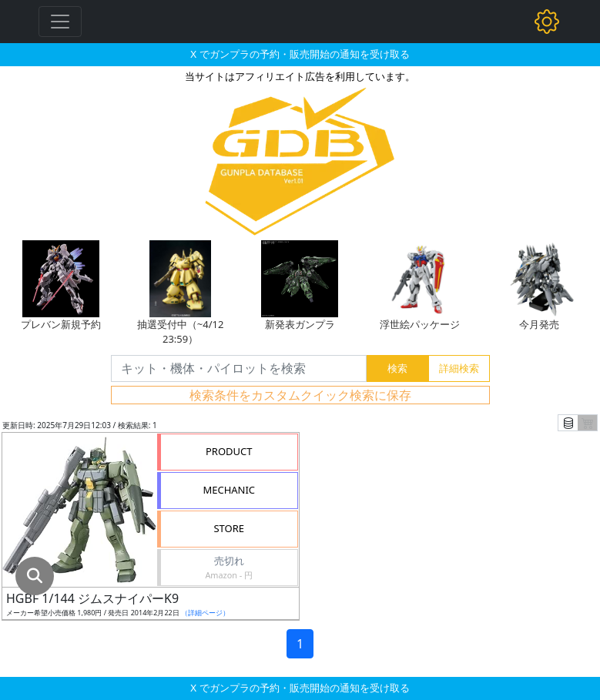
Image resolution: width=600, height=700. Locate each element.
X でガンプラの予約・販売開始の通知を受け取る (300, 54)
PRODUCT (229, 451)
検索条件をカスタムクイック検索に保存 (300, 395)
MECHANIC (229, 490)
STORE (229, 528)
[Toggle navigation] (60, 22)
